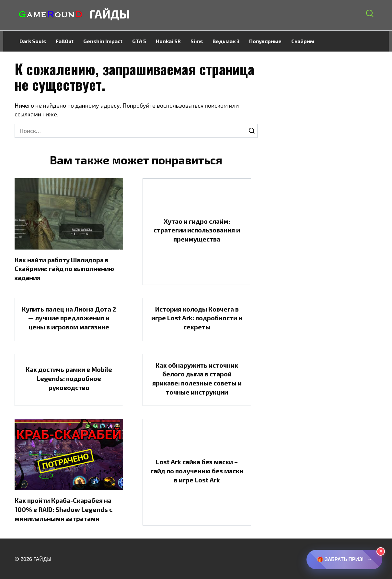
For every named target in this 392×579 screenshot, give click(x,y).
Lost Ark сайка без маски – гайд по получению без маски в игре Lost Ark (197, 471)
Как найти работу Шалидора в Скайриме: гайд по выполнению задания (64, 269)
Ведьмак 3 (226, 41)
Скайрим (303, 41)
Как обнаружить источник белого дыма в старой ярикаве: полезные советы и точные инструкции (197, 378)
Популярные (265, 41)
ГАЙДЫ (110, 14)
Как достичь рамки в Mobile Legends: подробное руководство (69, 378)
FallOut (65, 41)
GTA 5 (139, 41)
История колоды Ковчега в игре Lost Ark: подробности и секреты (197, 318)
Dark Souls (33, 41)
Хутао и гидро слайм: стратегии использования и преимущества (197, 230)
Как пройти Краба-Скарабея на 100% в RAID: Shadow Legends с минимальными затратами (63, 509)
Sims (197, 41)
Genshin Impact (103, 41)
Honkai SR (168, 41)
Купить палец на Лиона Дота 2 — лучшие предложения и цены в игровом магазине (69, 318)
